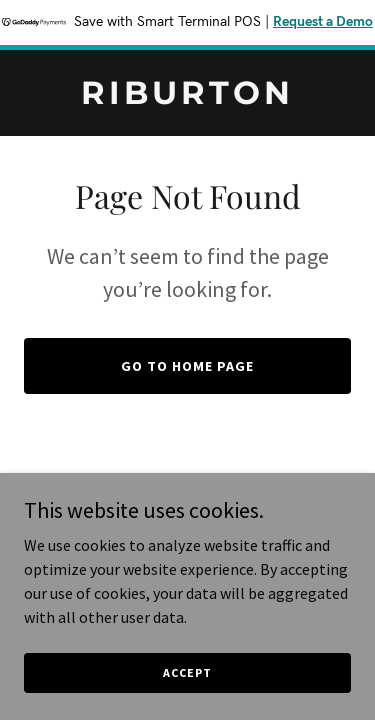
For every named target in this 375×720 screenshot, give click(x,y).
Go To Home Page (187, 366)
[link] (187, 98)
